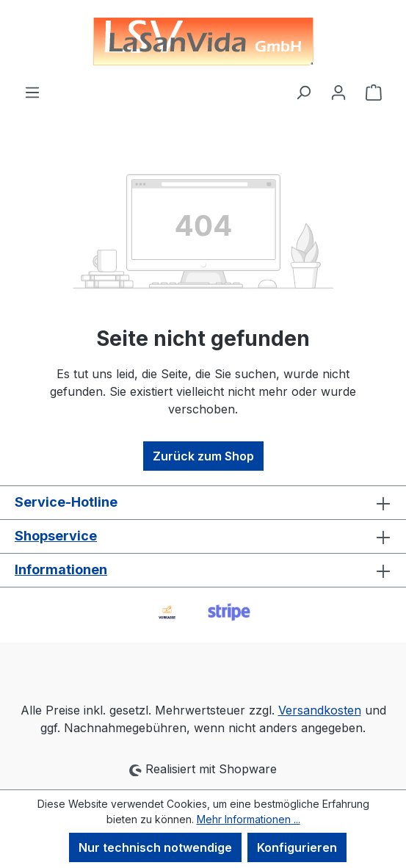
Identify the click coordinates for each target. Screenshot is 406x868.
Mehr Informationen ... (249, 819)
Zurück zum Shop (203, 456)
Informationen (61, 569)
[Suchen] (303, 92)
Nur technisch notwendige (155, 847)
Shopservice (56, 536)
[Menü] (32, 92)
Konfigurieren (297, 847)
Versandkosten (320, 710)
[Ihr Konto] (338, 92)
